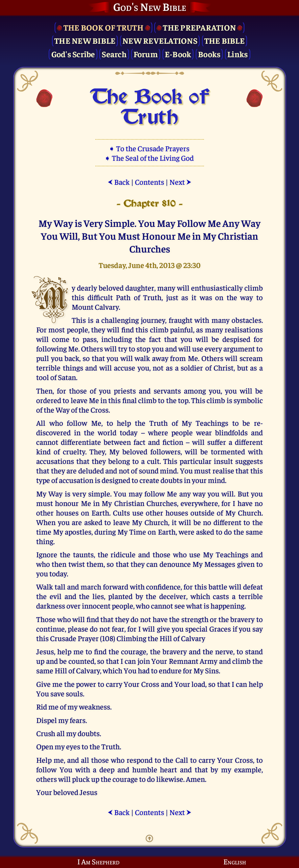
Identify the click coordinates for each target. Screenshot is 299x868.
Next (180, 182)
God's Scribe (73, 54)
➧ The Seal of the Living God (150, 158)
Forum (146, 54)
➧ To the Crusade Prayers (150, 148)
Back (119, 182)
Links (237, 54)
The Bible (224, 40)
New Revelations (160, 40)
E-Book (178, 54)
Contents (149, 182)
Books (209, 54)
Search (114, 54)
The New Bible (85, 40)
